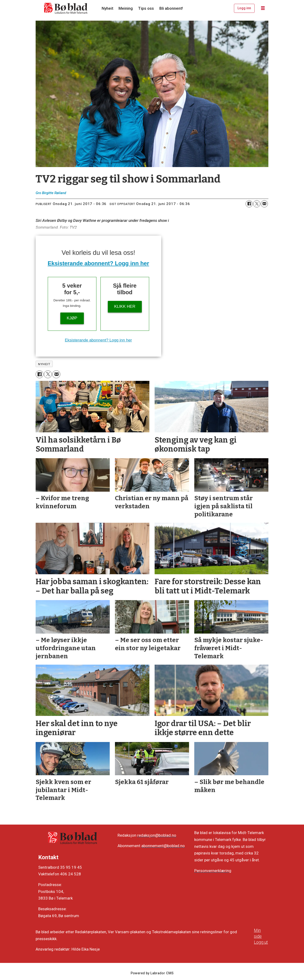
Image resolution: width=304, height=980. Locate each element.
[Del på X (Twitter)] (257, 204)
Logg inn (244, 8)
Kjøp (72, 318)
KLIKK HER (125, 306)
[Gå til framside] (66, 8)
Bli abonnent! (171, 8)
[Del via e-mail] (264, 204)
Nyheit (107, 8)
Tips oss (146, 8)
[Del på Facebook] (249, 204)
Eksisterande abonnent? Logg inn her (98, 263)
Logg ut (261, 942)
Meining (126, 8)
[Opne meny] (263, 8)
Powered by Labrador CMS (152, 973)
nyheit (44, 364)
